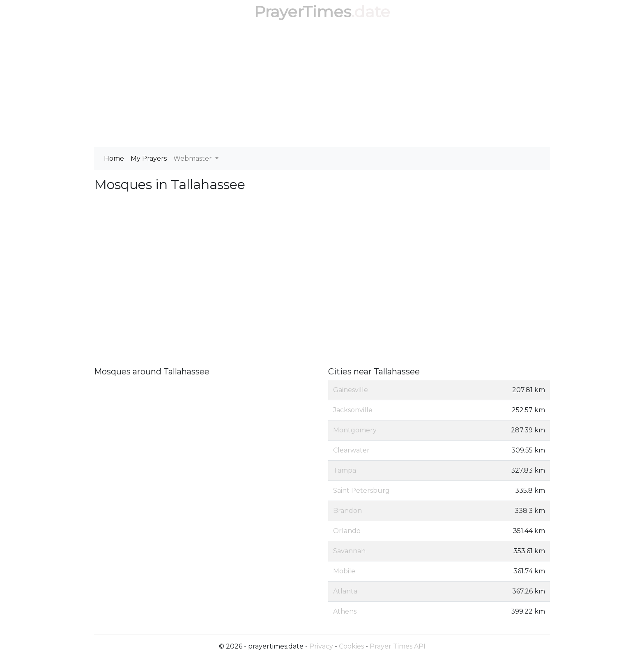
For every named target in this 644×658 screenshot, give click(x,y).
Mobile (344, 571)
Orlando (347, 531)
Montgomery (355, 430)
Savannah (349, 551)
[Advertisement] (322, 85)
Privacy (321, 646)
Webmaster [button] (193, 158)
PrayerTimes (303, 12)
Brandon (347, 511)
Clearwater (351, 450)
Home (114, 158)
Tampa (345, 470)
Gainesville (351, 390)
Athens (345, 611)
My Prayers (149, 158)
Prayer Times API (398, 646)
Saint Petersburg (361, 491)
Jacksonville (353, 410)
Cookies (351, 646)
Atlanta (345, 591)
